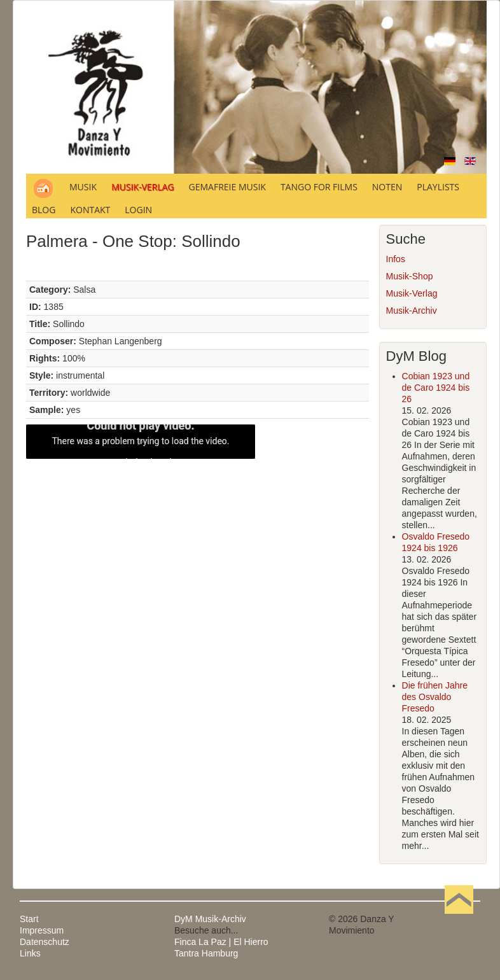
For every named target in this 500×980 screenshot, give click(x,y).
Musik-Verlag (412, 293)
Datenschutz (45, 942)
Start (29, 919)
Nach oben (459, 919)
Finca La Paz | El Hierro (221, 942)
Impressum (42, 930)
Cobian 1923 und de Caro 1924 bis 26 (436, 388)
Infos (396, 259)
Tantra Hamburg (206, 953)
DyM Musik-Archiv (210, 919)
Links (30, 953)
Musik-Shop (410, 276)
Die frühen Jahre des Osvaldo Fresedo (435, 697)
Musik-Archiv (412, 311)
